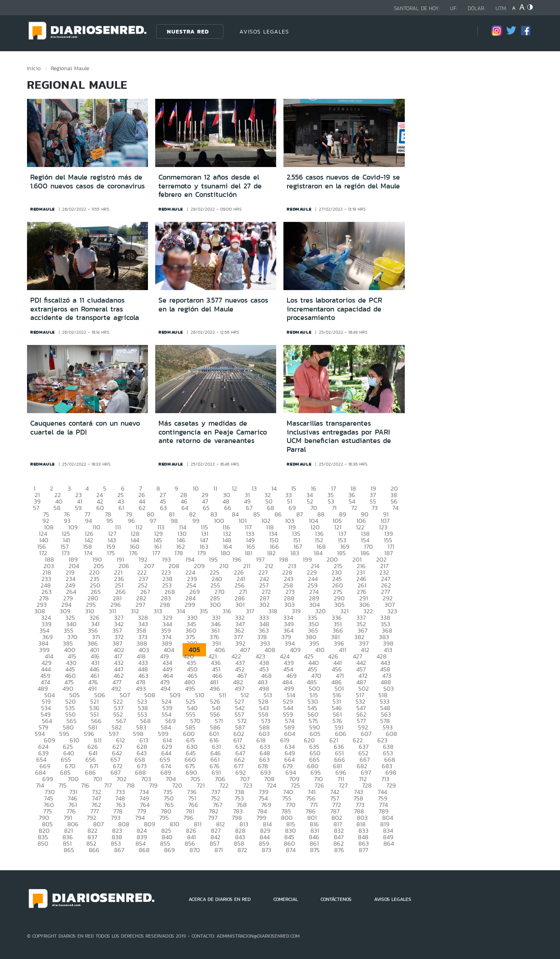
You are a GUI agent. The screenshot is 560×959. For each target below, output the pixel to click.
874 (291, 850)
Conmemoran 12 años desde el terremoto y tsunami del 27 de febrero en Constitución (210, 186)
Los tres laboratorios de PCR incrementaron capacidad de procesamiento (334, 309)
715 (62, 785)
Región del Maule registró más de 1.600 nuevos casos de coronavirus (87, 182)
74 (395, 508)
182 (271, 553)
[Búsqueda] (459, 31)
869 (170, 850)
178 (179, 553)
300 (215, 605)
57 (36, 508)
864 (389, 843)
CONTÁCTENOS (336, 899)
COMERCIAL (286, 899)
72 (354, 508)
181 (249, 553)
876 (339, 850)
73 (375, 508)
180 (225, 553)
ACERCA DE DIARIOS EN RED (220, 899)
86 (278, 514)
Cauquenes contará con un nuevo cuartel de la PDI (85, 428)
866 (94, 850)
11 (215, 488)
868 (144, 850)
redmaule (43, 209)
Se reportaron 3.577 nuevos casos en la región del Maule (213, 305)
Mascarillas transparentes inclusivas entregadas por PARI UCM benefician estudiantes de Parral (339, 436)
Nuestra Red (188, 31)
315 (204, 611)
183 (295, 553)
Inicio (34, 68)
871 (219, 850)
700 (73, 779)
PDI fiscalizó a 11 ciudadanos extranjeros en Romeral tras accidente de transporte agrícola (85, 309)
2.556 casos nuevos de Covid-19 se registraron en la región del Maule (343, 182)
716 (85, 785)
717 (108, 785)
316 (227, 611)
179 (202, 553)
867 (119, 850)
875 (315, 850)
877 (363, 850)
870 (195, 850)
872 (242, 850)
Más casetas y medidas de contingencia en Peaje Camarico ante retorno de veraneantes (213, 432)
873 (266, 850)
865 (69, 850)
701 (98, 779)
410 (320, 650)
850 (43, 843)
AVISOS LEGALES (264, 31)
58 (57, 508)
